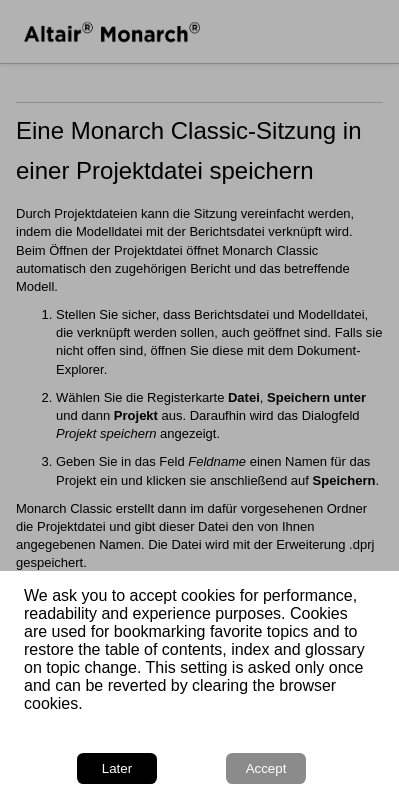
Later (117, 768)
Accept (266, 768)
